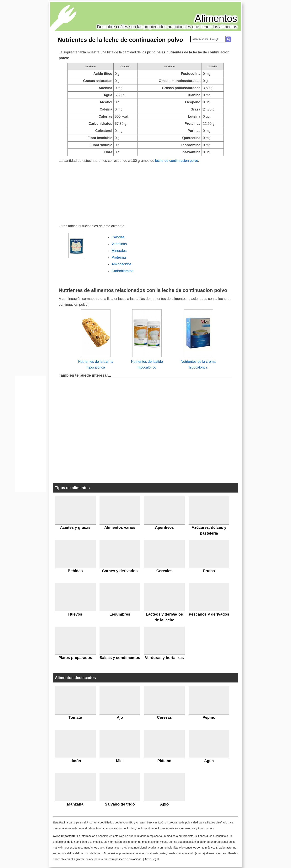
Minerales (119, 251)
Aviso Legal (152, 859)
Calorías (118, 237)
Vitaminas (119, 244)
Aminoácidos (122, 264)
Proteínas (119, 257)
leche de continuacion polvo (177, 161)
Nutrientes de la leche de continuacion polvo (120, 40)
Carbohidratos (123, 271)
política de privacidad (128, 859)
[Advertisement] (146, 192)
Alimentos (216, 19)
